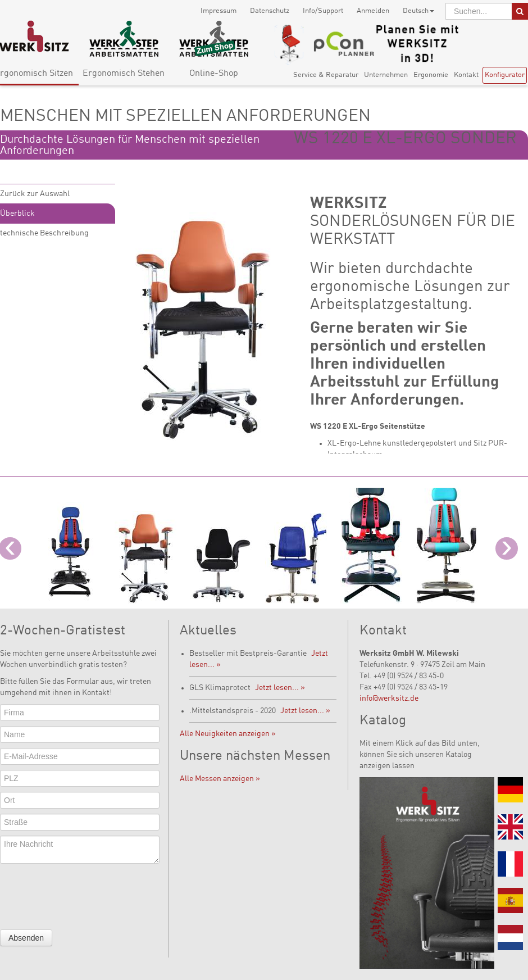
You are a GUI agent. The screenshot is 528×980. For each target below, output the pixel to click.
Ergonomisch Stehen (124, 74)
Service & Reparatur (326, 75)
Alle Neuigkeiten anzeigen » (228, 734)
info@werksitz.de (389, 698)
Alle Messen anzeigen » (220, 779)
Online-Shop (214, 74)
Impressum (219, 11)
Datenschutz (270, 11)
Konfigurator (505, 75)
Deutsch (418, 11)
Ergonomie (431, 75)
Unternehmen (386, 75)
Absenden (26, 938)
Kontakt (466, 75)
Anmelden (373, 11)
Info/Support (323, 11)
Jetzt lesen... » (280, 688)
